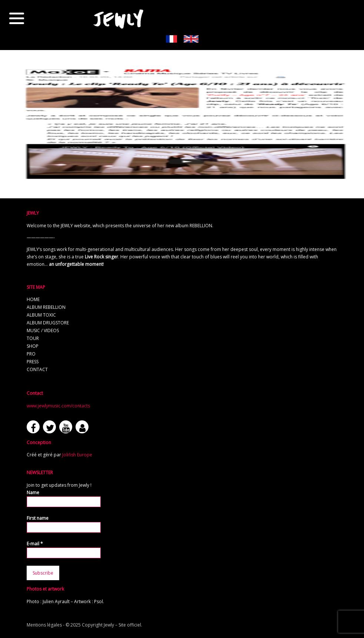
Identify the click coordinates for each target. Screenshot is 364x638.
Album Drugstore (48, 323)
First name (38, 518)
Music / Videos (43, 330)
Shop (33, 346)
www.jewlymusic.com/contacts (58, 406)
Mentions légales (44, 625)
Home (33, 299)
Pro (31, 354)
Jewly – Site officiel (122, 625)
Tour (33, 338)
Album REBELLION (46, 307)
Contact (37, 369)
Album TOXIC (41, 315)
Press (33, 362)
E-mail (35, 544)
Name (33, 492)
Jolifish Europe (77, 455)
